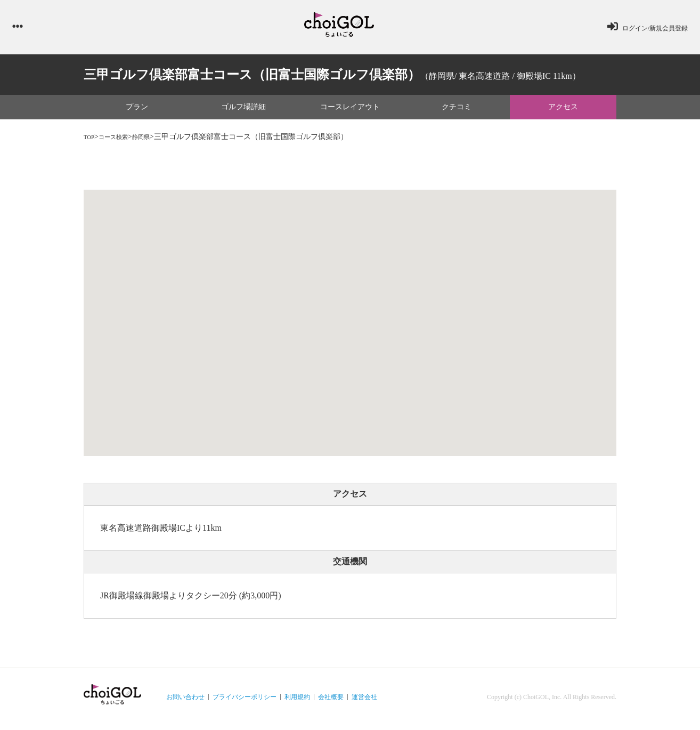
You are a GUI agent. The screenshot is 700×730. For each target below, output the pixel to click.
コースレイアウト (350, 112)
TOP (91, 141)
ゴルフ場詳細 (243, 112)
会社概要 (331, 701)
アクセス (563, 112)
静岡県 (154, 141)
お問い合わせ (185, 701)
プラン (137, 112)
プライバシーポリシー (245, 701)
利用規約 (297, 701)
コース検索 (120, 141)
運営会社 (364, 701)
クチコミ (457, 112)
